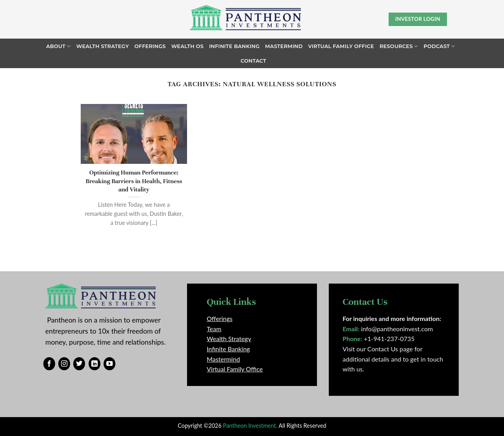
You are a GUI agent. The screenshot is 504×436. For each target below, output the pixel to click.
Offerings (150, 46)
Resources (399, 46)
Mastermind (284, 46)
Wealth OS (187, 46)
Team (214, 329)
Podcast (439, 46)
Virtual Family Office (341, 46)
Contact (253, 61)
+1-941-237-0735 (389, 339)
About (58, 46)
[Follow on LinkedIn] (94, 364)
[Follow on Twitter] (79, 364)
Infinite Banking (234, 46)
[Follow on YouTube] (109, 364)
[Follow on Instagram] (64, 364)
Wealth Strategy (103, 46)
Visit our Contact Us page (378, 349)
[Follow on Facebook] (49, 364)
